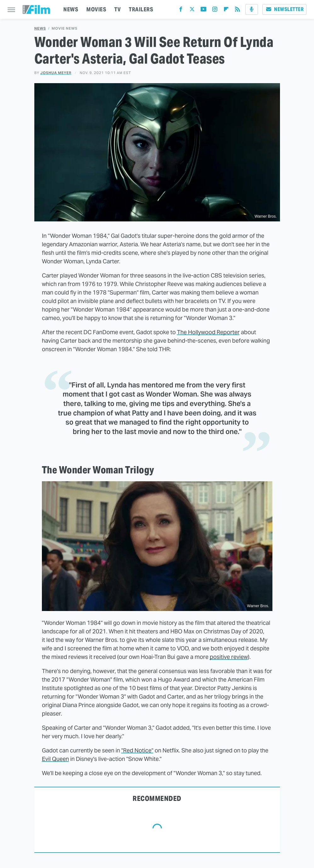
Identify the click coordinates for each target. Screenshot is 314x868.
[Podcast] (252, 9)
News (40, 29)
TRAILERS (141, 9)
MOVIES (96, 9)
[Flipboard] (226, 11)
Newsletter (284, 9)
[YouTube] (203, 11)
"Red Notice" (137, 750)
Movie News (65, 29)
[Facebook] (181, 11)
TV (117, 9)
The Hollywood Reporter (208, 332)
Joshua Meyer (56, 73)
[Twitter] (192, 11)
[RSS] (237, 11)
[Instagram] (215, 11)
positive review (229, 657)
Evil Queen (55, 759)
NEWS (71, 9)
